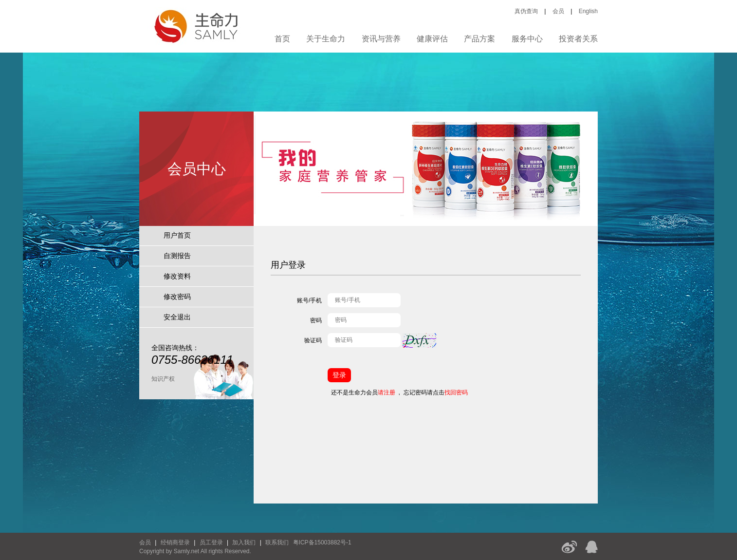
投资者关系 (578, 39)
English (588, 11)
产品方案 (479, 39)
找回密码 (456, 392)
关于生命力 (326, 39)
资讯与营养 (381, 39)
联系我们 (277, 542)
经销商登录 (175, 542)
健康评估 (432, 39)
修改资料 (177, 276)
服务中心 (527, 39)
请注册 (387, 392)
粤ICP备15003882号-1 (322, 542)
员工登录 (211, 542)
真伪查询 (526, 11)
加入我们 (244, 542)
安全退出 (177, 317)
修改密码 (177, 297)
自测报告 (177, 256)
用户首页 (177, 235)
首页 (282, 39)
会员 (558, 11)
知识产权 (163, 379)
